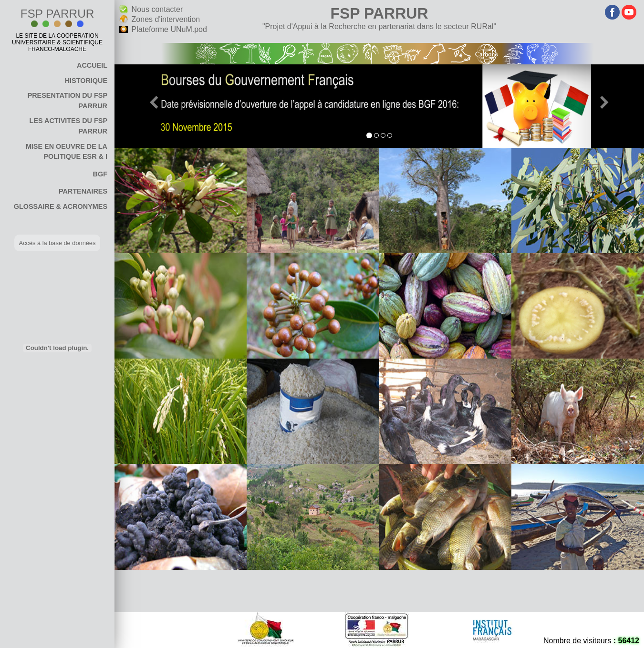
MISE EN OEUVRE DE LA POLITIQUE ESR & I (67, 152)
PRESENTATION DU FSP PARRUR (68, 101)
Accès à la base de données (57, 243)
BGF (100, 174)
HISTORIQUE (86, 81)
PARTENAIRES (83, 191)
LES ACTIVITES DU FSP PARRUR (68, 126)
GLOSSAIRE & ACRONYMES (61, 206)
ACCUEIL (92, 65)
